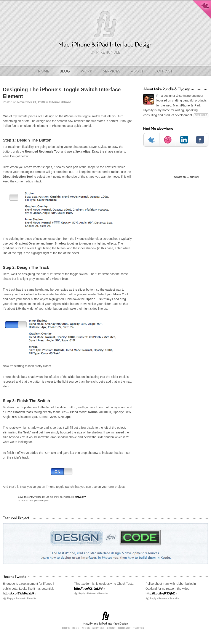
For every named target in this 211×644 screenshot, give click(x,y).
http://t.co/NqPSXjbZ (160, 593)
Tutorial (54, 102)
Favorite (32, 598)
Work (87, 71)
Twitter (151, 140)
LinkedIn (184, 140)
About (137, 71)
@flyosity (80, 497)
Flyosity (105, 25)
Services (112, 71)
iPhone (66, 102)
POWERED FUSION (186, 177)
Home (45, 71)
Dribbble (168, 140)
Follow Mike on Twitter (202, 9)
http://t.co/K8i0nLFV (88, 589)
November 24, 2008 (31, 102)
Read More (201, 115)
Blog (65, 71)
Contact (162, 71)
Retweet (20, 598)
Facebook (200, 140)
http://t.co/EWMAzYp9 (18, 593)
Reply (10, 598)
